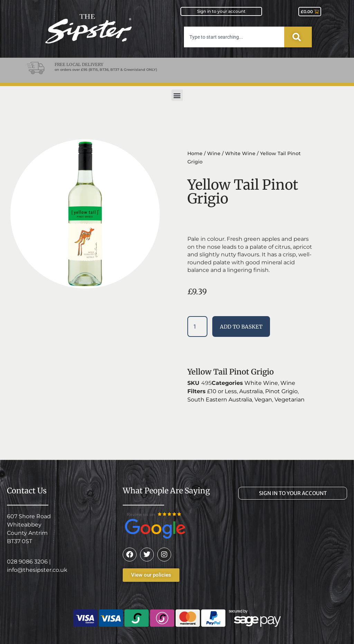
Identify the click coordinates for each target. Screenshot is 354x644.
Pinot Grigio (281, 391)
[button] (177, 95)
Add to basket (241, 327)
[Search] (298, 37)
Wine (214, 153)
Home (195, 153)
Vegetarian (290, 400)
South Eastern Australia (220, 400)
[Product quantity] (197, 326)
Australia (251, 391)
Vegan (263, 400)
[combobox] (234, 37)
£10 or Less (222, 391)
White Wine (240, 153)
